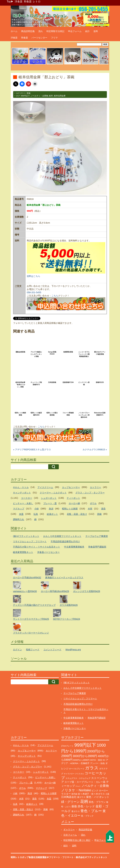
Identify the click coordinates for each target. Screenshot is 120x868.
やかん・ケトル (21, 487)
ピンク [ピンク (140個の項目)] (95, 791)
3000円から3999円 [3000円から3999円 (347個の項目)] (85, 756)
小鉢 (37, 509)
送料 (96, 31)
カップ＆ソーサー (71, 487)
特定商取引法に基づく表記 (77, 840)
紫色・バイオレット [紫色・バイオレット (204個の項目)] (98, 797)
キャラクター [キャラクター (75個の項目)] (69, 774)
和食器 (28, 2)
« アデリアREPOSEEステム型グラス (32, 450)
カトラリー (95, 487)
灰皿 (21, 514)
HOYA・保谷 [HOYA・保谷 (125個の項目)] (96, 760)
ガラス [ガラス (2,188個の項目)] (92, 768)
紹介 (87, 31)
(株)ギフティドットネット (26, 536)
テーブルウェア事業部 (97, 536)
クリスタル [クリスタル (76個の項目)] (80, 774)
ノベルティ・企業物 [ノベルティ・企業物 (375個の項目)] (95, 786)
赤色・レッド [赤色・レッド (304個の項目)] (86, 806)
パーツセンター (39, 38)
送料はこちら (33, 276)
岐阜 (51, 96)
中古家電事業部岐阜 (74, 547)
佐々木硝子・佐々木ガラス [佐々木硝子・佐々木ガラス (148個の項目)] (91, 794)
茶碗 (29, 93)
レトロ (37, 2)
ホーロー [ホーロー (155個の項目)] (103, 790)
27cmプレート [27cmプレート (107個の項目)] (67, 746)
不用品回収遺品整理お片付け (65, 541)
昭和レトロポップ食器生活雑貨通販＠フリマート (35, 857)
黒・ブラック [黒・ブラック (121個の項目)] (87, 816)
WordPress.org (73, 650)
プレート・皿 (50, 503)
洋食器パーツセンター (48, 552)
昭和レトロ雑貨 (70, 509)
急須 (51, 509)
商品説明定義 (28, 31)
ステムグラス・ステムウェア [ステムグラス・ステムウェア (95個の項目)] (78, 778)
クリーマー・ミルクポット (53, 493)
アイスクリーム (45, 487)
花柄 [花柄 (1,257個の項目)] (84, 801)
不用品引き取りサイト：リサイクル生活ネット (37, 547)
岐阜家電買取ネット (23, 552)
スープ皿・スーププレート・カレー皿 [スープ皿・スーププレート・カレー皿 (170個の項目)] (85, 782)
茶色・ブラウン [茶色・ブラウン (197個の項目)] (97, 802)
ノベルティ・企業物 (39, 96)
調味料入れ (19, 519)
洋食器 (19, 2)
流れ (41, 31)
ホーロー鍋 (74, 503)
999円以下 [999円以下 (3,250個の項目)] (85, 745)
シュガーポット (49, 498)
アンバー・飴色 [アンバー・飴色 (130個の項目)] (97, 763)
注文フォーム (70, 835)
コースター (27, 498)
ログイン (17, 650)
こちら (55, 296)
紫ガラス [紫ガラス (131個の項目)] (81, 797)
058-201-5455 (34, 292)
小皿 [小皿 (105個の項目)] (107, 794)
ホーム (14, 31)
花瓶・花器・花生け (77, 514)
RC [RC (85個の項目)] (104, 760)
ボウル (93, 503)
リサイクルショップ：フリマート (30, 541)
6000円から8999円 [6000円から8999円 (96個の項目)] (81, 760)
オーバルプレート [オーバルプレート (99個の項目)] (77, 769)
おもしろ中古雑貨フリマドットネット (62, 536)
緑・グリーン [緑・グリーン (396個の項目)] (70, 802)
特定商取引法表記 (55, 31)
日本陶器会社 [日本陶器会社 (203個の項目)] (69, 797)
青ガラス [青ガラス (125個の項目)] (76, 811)
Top (9, 2)
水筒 (90, 509)
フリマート (68, 857)
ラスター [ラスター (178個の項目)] (66, 794)
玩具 (36, 514)
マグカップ (19, 509)
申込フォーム (75, 31)
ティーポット (73, 498)
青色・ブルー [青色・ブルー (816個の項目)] (91, 811)
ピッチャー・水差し (23, 503)
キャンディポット (22, 493)
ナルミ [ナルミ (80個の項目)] (78, 786)
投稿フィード (33, 650)
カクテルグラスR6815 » (95, 450)
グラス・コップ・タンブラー (90, 493)
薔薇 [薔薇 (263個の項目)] (74, 806)
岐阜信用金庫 (60, 96)
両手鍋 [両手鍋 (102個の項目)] (74, 794)
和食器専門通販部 (97, 547)
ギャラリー (69, 830)
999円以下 (25, 96)
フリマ (54, 38)
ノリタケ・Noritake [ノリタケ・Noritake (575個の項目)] (76, 790)
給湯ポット (52, 514)
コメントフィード (52, 650)
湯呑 (103, 509)
